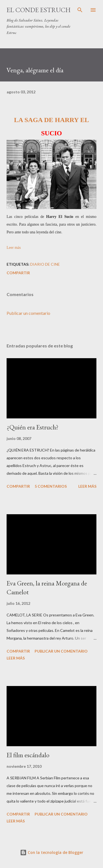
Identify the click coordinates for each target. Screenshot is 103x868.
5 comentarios (51, 486)
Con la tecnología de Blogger (52, 852)
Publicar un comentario (28, 313)
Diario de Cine (45, 264)
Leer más (14, 248)
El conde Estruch (39, 10)
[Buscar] (80, 10)
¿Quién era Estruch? (33, 427)
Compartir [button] (18, 273)
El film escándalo (28, 755)
